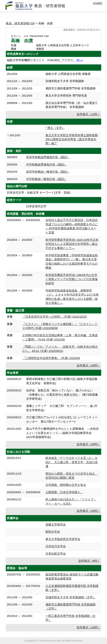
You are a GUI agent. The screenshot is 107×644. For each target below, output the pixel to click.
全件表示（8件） (89, 561)
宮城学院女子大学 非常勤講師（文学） (71, 597)
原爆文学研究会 (56, 524)
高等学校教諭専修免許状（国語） (48, 157)
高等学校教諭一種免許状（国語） (48, 172)
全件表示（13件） (88, 114)
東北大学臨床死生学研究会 (63, 539)
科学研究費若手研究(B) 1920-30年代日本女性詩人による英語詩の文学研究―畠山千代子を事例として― (72, 244)
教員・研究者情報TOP (20, 23)
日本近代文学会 (56, 546)
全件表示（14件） (88, 627)
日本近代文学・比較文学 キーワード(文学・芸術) (39, 193)
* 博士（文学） (55, 128)
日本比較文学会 (56, 554)
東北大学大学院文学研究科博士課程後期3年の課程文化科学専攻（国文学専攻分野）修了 (72, 139)
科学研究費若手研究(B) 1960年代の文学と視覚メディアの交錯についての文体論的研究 (72, 279)
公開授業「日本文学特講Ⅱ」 (64, 492)
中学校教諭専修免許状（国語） (46, 164)
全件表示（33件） (88, 511)
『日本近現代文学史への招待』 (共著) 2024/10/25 (54, 317)
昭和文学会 (53, 532)
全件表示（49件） (88, 365)
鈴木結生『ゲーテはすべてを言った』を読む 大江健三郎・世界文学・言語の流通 (72, 462)
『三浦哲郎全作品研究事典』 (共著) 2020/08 (51, 358)
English (98, 3)
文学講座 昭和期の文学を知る (66, 485)
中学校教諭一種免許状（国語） (46, 179)
